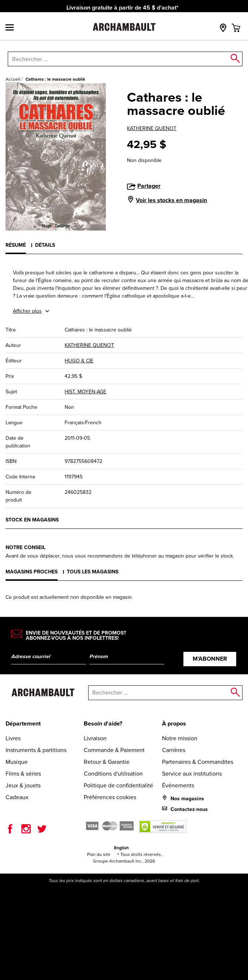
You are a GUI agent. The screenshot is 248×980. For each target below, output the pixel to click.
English (121, 848)
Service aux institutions (192, 774)
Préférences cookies (110, 797)
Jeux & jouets (23, 785)
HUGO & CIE (79, 361)
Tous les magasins (93, 572)
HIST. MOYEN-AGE (85, 392)
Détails (45, 245)
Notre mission (180, 738)
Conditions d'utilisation (113, 774)
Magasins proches (32, 572)
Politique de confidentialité (118, 785)
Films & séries (23, 774)
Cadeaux (17, 797)
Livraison (95, 738)
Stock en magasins (32, 520)
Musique (17, 762)
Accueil (13, 79)
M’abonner (210, 659)
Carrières (174, 750)
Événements (178, 785)
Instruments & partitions (36, 750)
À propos (174, 723)
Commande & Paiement (114, 750)
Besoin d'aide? (103, 723)
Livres (13, 738)
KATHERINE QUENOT (152, 128)
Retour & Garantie (107, 762)
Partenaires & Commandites (198, 762)
